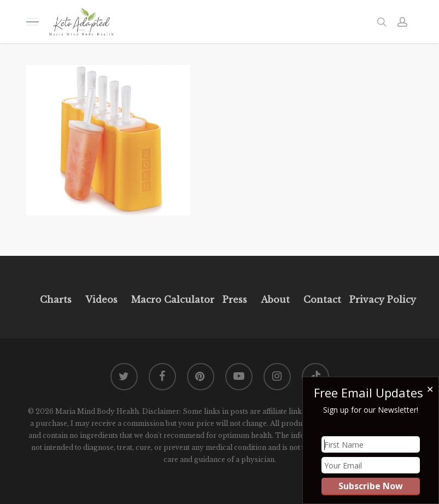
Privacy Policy (381, 300)
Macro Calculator (173, 300)
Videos (101, 300)
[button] (32, 22)
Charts (56, 300)
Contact (322, 300)
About (275, 300)
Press (235, 300)
